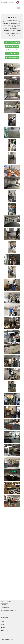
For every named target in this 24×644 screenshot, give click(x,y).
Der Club (3, 623)
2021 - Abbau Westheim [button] (12, 46)
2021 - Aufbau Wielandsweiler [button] (12, 43)
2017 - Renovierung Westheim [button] (12, 50)
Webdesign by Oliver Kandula (7, 639)
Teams (3, 625)
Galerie (3, 627)
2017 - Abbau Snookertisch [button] (12, 57)
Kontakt (3, 629)
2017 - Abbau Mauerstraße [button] (12, 54)
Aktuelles (4, 622)
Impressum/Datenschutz (6, 630)
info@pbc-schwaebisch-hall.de (10, 612)
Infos (3, 626)
